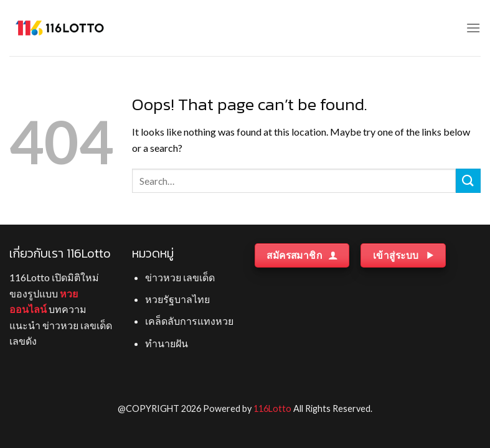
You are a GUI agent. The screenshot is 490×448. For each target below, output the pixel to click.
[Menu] (473, 28)
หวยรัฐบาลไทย (177, 299)
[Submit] (468, 181)
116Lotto (272, 408)
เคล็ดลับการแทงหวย (189, 321)
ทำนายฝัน (167, 343)
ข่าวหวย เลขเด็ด (180, 277)
